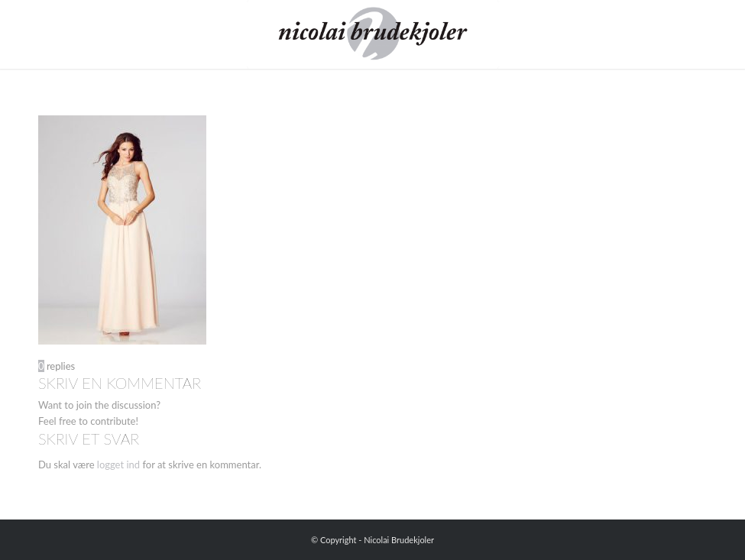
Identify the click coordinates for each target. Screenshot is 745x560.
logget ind (118, 465)
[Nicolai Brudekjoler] (372, 34)
